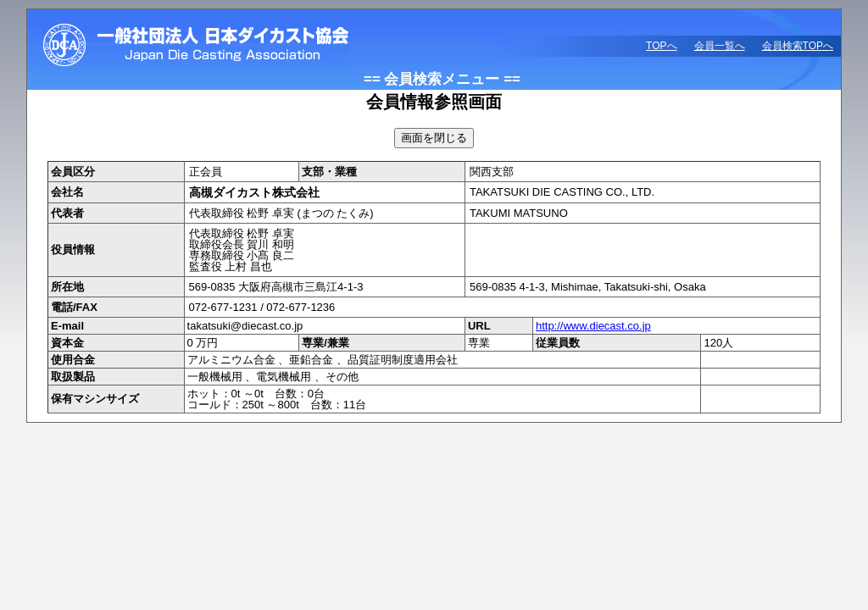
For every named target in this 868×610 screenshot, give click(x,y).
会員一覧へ (720, 46)
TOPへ (661, 46)
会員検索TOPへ (798, 46)
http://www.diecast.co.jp (593, 326)
